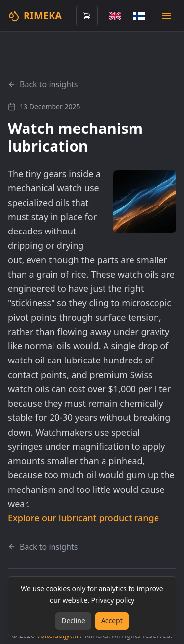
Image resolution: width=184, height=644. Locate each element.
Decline (73, 621)
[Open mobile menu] (166, 16)
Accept (112, 621)
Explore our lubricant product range (83, 518)
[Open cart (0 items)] (87, 16)
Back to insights (43, 84)
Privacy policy (113, 600)
